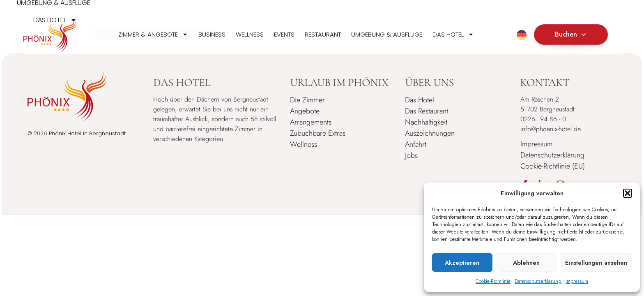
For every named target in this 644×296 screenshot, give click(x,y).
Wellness (250, 34)
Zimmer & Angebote (153, 34)
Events (284, 34)
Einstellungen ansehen (596, 263)
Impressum (577, 281)
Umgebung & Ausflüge (387, 34)
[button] (628, 193)
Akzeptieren (462, 263)
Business (212, 34)
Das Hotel (453, 34)
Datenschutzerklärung (538, 281)
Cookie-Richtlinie (493, 281)
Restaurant (323, 34)
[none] (522, 35)
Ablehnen (526, 263)
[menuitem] (522, 35)
